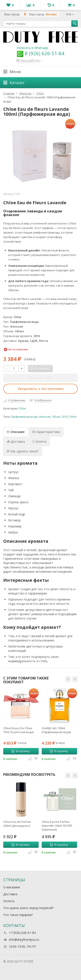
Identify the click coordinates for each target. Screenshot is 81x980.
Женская (45, 417)
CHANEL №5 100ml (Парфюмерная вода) (56, 730)
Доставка (10, 894)
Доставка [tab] (16, 441)
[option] (21, 724)
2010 (65, 417)
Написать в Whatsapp (32, 48)
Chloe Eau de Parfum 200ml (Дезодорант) (17, 824)
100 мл (56, 417)
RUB (70, 14)
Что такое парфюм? (18, 915)
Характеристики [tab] (46, 432)
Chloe (22, 408)
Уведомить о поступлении (40, 389)
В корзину (20, 751)
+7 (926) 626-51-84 (22, 933)
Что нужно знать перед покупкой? (28, 908)
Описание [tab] (16, 432)
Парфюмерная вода (24, 417)
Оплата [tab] (39, 441)
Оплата (9, 901)
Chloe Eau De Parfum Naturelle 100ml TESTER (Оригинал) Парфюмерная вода (57, 826)
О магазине (12, 887)
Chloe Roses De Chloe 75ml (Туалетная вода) (18, 730)
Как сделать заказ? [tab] (23, 451)
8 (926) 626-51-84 (40, 53)
